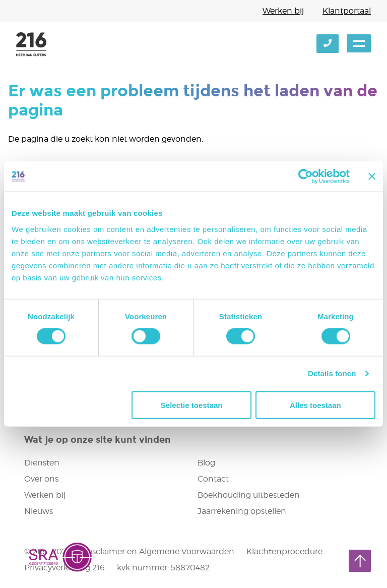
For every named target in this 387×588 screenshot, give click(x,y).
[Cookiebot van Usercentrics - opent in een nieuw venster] (306, 177)
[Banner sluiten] (372, 177)
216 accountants (31, 44)
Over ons (41, 479)
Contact (213, 479)
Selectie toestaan (192, 405)
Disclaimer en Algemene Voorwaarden (159, 551)
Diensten (42, 463)
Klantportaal (347, 11)
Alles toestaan (315, 405)
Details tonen (332, 373)
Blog (206, 463)
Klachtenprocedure (284, 551)
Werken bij (283, 11)
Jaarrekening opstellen (242, 511)
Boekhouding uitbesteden (249, 495)
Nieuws (39, 511)
